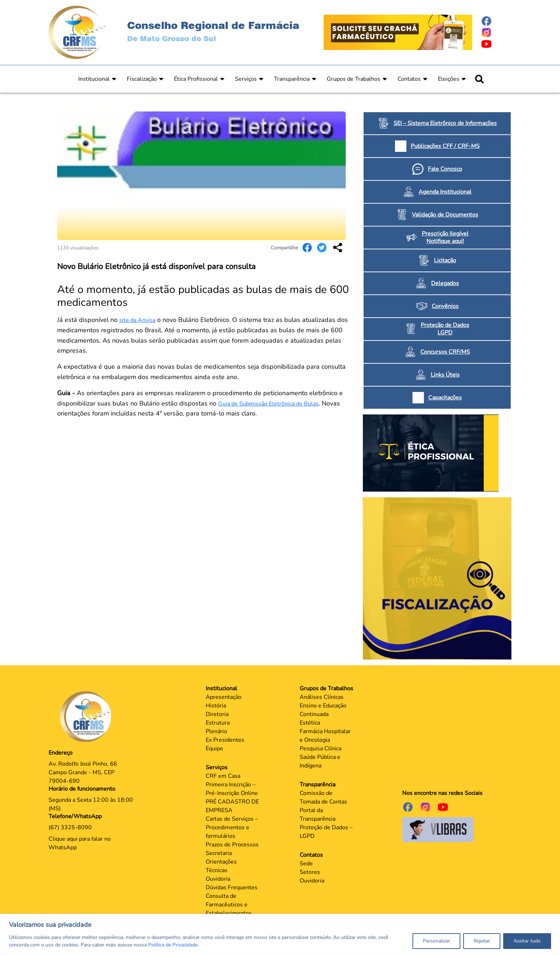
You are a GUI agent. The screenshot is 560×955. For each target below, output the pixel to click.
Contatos (409, 79)
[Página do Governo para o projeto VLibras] (438, 829)
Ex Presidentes (225, 740)
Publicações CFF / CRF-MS (445, 146)
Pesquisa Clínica (321, 748)
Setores (310, 872)
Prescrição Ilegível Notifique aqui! (445, 237)
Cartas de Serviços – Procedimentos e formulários (232, 827)
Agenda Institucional (445, 192)
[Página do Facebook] (496, 21)
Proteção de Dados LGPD (445, 329)
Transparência (292, 79)
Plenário (216, 731)
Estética (310, 723)
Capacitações (445, 398)
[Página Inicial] (77, 32)
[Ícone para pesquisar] (479, 79)
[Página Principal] (88, 716)
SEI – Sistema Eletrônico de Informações (445, 123)
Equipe (214, 748)
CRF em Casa (223, 776)
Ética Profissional (196, 79)
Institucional (94, 79)
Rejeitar (482, 941)
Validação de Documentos (445, 215)
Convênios (445, 306)
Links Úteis (445, 375)
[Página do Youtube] (496, 44)
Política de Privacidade (173, 945)
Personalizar (436, 941)
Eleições (449, 79)
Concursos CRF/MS (445, 352)
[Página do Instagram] (496, 33)
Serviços (246, 79)
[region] (280, 934)
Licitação (445, 260)
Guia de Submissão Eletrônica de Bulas (268, 404)
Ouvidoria (218, 879)
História (216, 706)
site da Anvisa (137, 320)
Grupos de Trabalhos (354, 79)
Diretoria (217, 714)
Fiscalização (142, 79)
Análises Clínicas (322, 697)
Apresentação (224, 697)
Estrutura (218, 723)
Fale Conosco (445, 169)
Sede (306, 864)
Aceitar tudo (527, 941)
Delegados (445, 283)
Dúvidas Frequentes (232, 887)
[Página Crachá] (398, 32)
